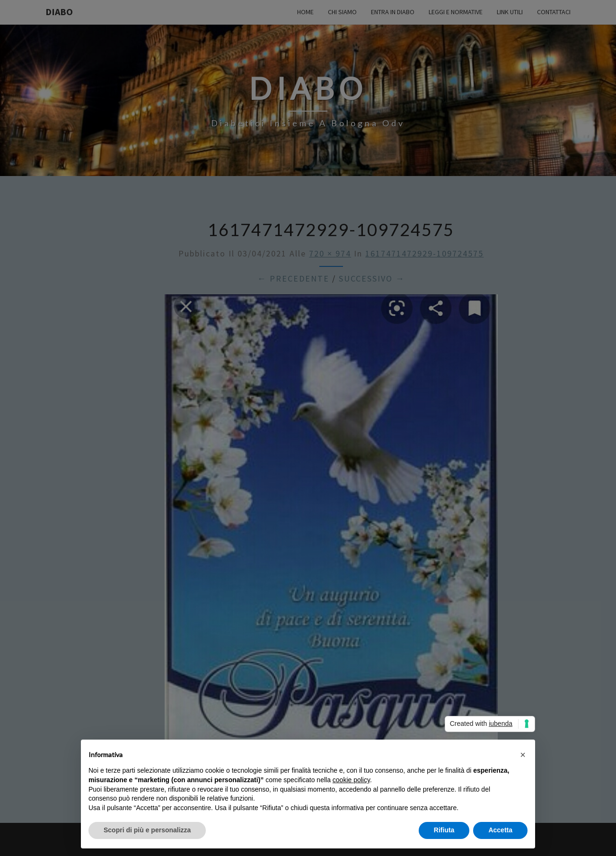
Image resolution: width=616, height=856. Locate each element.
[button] (523, 755)
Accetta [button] (500, 830)
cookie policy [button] (351, 780)
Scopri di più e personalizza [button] (147, 830)
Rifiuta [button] (444, 830)
